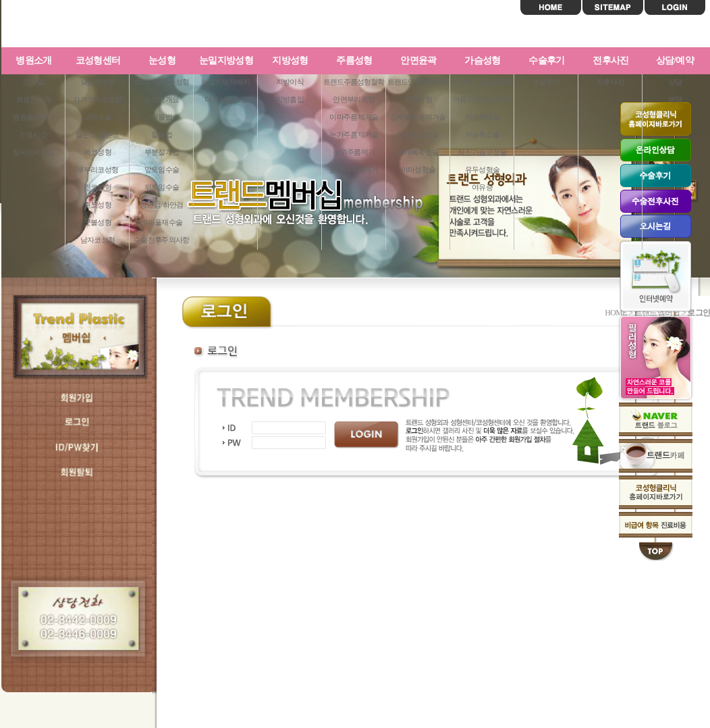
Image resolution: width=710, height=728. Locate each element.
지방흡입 (290, 99)
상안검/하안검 (161, 205)
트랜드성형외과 (89, 24)
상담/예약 (675, 60)
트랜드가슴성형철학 (482, 82)
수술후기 (546, 60)
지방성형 (290, 60)
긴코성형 (98, 187)
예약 (675, 99)
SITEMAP (613, 7)
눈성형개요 (162, 99)
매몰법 (162, 117)
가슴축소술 (483, 134)
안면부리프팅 (354, 99)
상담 (675, 82)
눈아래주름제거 (354, 170)
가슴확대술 (483, 117)
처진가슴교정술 (482, 152)
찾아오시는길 (33, 152)
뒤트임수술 (162, 187)
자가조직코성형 (97, 99)
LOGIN (675, 7)
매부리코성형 (97, 170)
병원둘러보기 (33, 117)
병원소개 (33, 60)
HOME (551, 7)
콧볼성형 (98, 222)
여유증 (482, 187)
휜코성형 (98, 205)
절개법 (162, 134)
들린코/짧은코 (97, 134)
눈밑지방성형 (226, 60)
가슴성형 (482, 60)
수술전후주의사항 (162, 240)
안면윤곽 (418, 60)
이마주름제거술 (354, 117)
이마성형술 (418, 170)
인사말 (33, 82)
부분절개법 (162, 152)
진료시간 (33, 134)
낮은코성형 (98, 82)
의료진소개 (34, 99)
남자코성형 (98, 240)
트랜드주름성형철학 (354, 82)
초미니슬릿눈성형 (162, 82)
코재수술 (98, 117)
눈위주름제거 (354, 152)
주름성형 (354, 60)
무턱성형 (418, 99)
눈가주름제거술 (354, 134)
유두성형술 (483, 170)
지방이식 (290, 82)
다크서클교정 (225, 99)
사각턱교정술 (418, 134)
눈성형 (162, 60)
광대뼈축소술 (418, 152)
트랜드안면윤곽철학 (418, 82)
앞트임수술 (162, 170)
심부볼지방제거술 (418, 117)
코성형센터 (98, 60)
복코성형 (98, 152)
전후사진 (610, 60)
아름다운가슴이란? (482, 99)
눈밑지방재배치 (225, 82)
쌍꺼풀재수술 (161, 222)
